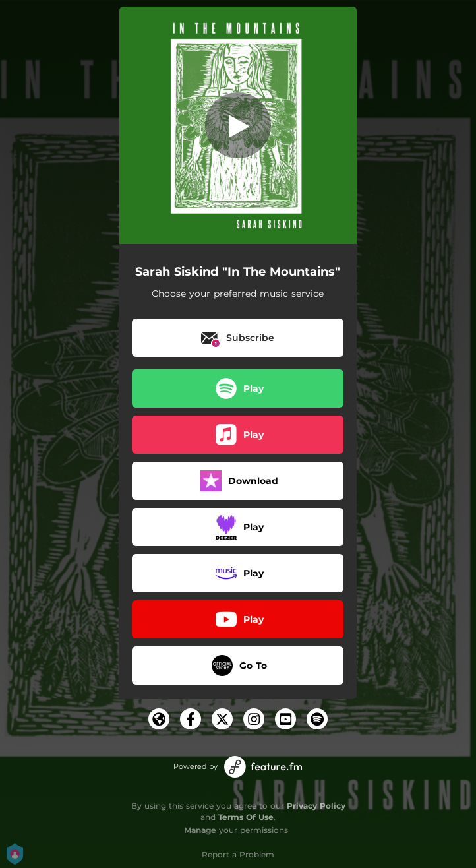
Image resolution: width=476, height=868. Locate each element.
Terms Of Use (246, 817)
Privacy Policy (316, 806)
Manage (200, 830)
